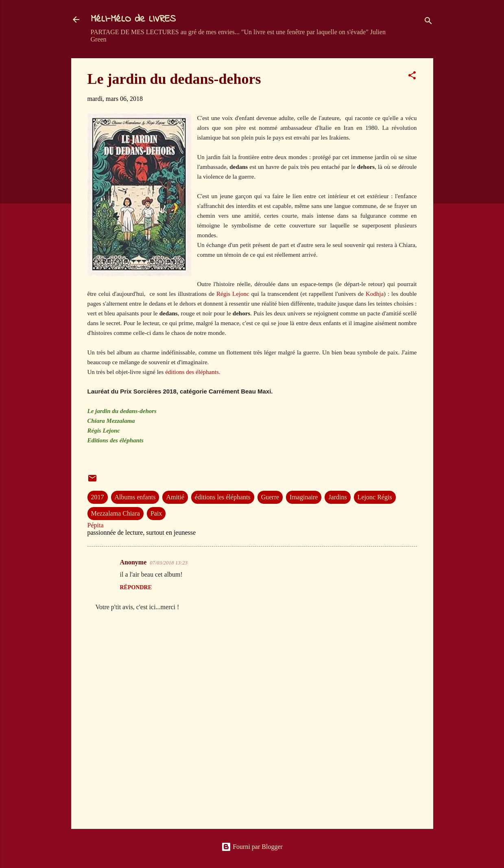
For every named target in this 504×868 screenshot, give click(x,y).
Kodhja (375, 294)
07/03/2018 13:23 (169, 563)
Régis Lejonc (233, 294)
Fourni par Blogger (252, 847)
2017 (98, 497)
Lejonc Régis (375, 497)
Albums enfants (135, 497)
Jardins (337, 497)
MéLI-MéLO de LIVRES (133, 19)
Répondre (136, 587)
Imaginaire (304, 497)
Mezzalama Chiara (116, 513)
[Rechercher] (428, 22)
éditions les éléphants (223, 497)
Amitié (175, 497)
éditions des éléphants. (193, 372)
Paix (156, 513)
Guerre (270, 497)
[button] (412, 77)
